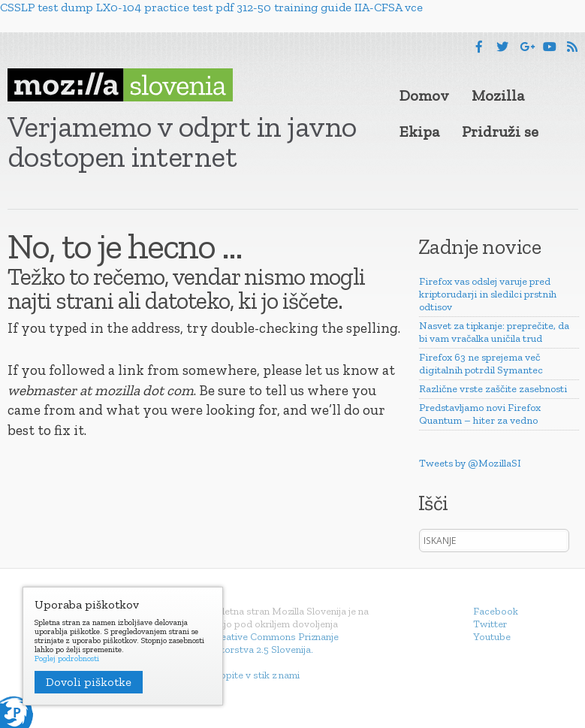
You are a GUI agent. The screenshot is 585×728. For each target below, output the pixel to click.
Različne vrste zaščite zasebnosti (493, 389)
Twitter (490, 624)
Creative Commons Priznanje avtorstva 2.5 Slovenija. (274, 643)
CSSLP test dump (47, 7)
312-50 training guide (294, 7)
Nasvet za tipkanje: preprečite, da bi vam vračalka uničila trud (494, 332)
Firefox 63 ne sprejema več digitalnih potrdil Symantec (481, 364)
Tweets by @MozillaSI (470, 463)
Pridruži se (500, 131)
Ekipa (419, 131)
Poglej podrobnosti (67, 659)
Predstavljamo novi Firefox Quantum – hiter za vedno (480, 414)
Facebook (496, 611)
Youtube (492, 637)
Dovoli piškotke (89, 682)
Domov (424, 95)
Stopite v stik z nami (255, 675)
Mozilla (498, 95)
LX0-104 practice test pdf (165, 7)
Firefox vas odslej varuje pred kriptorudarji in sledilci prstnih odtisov (488, 294)
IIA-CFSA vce (389, 7)
